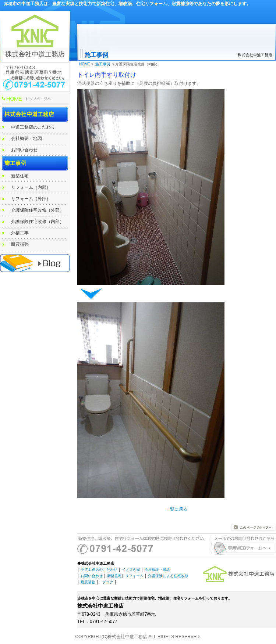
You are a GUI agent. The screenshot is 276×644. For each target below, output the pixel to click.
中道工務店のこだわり (33, 127)
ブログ (108, 582)
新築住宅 (20, 176)
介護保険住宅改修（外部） (38, 210)
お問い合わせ (24, 150)
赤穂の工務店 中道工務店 (35, 263)
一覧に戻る (177, 509)
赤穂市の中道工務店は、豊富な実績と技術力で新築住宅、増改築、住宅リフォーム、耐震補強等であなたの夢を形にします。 (127, 4)
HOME (35, 100)
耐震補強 (20, 244)
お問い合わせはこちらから (243, 549)
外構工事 (20, 233)
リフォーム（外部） (31, 199)
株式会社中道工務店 (35, 114)
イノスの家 (131, 570)
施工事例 (35, 163)
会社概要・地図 (26, 138)
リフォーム (134, 576)
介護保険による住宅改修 (168, 576)
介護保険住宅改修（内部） (38, 222)
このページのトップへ (254, 527)
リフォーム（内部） (31, 187)
